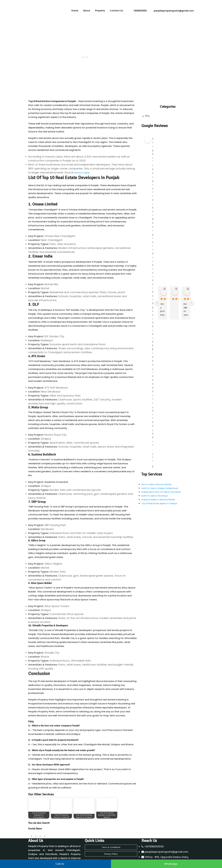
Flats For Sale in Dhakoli (153, 842)
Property (100, 11)
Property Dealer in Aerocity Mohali (158, 495)
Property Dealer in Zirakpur (98, 848)
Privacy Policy (111, 829)
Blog (147, 116)
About (87, 11)
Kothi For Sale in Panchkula (155, 492)
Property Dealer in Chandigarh (100, 839)
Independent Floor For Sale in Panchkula (161, 489)
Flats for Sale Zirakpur (152, 848)
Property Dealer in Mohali (97, 845)
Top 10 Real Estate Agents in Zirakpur (159, 498)
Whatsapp (166, 864)
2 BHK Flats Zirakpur (151, 854)
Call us (56, 864)
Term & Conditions (111, 823)
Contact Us (116, 11)
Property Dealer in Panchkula (99, 842)
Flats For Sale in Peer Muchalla (156, 845)
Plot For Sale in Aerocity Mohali (156, 483)
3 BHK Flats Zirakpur (151, 857)
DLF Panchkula (92, 851)
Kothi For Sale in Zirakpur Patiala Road (160, 486)
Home (75, 11)
